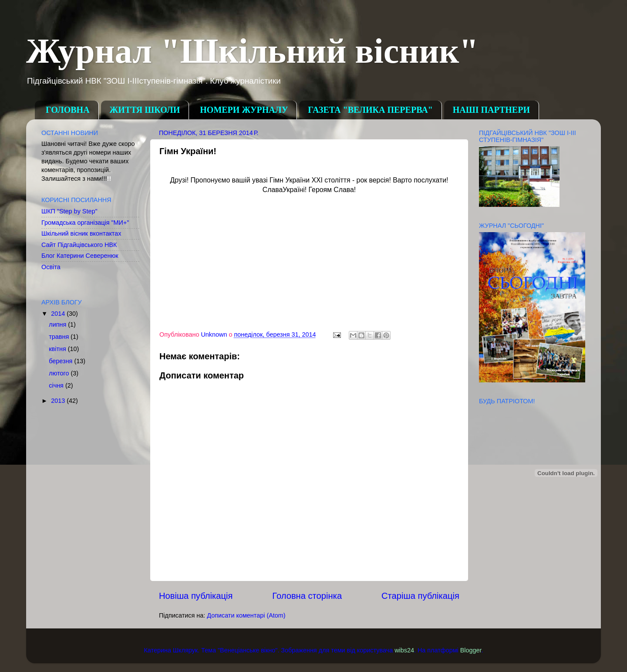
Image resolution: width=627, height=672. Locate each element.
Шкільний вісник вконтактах (81, 233)
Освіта (51, 267)
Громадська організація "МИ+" (85, 223)
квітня (58, 349)
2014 (59, 314)
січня (57, 385)
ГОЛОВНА (68, 110)
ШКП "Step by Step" (69, 211)
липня (58, 324)
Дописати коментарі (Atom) (246, 615)
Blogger (471, 650)
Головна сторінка (307, 596)
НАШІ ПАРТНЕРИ (491, 110)
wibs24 (404, 650)
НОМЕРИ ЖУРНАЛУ (244, 110)
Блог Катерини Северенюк (80, 256)
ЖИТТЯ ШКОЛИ (145, 110)
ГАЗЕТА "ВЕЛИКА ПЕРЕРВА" (370, 110)
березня (61, 361)
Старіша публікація (420, 596)
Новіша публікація (196, 596)
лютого (60, 373)
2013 (59, 401)
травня (60, 337)
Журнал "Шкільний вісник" (252, 51)
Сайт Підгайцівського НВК (79, 245)
